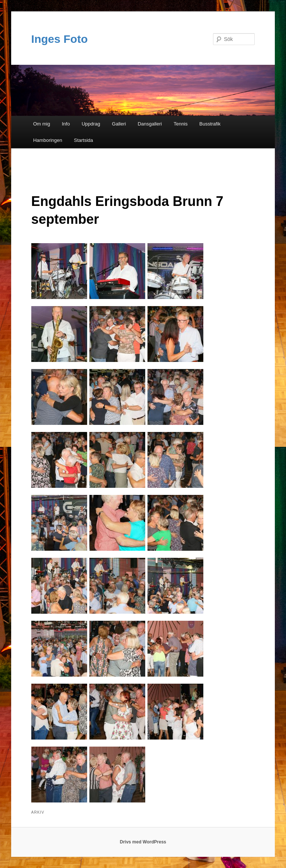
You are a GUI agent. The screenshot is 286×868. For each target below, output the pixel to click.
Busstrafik (210, 124)
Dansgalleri (150, 124)
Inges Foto (60, 39)
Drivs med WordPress (143, 842)
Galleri (119, 124)
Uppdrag (91, 124)
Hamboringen (48, 140)
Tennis (181, 124)
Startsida (84, 140)
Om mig (42, 124)
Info (66, 124)
